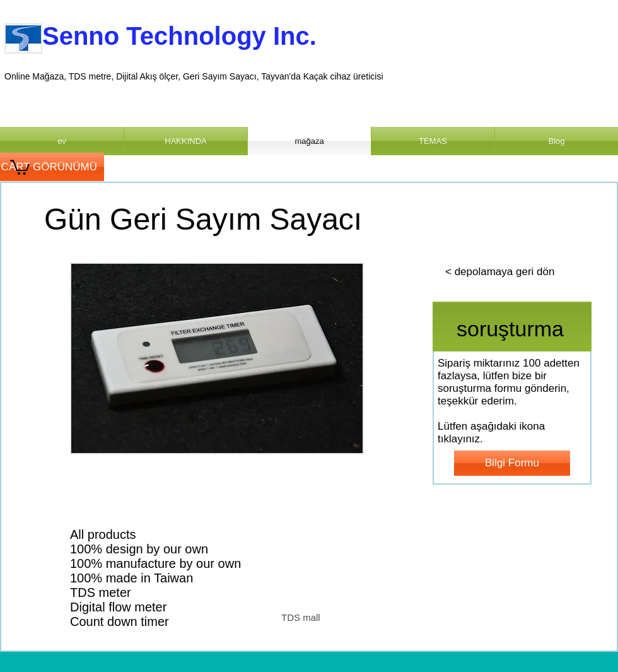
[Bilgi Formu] (512, 463)
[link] (20, 167)
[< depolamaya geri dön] (500, 272)
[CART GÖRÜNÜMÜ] (52, 167)
